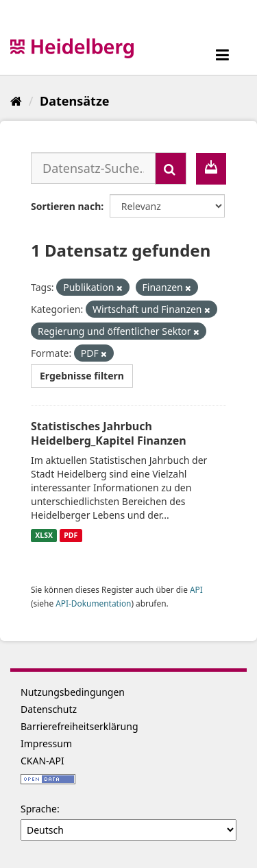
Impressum (46, 743)
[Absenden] (171, 168)
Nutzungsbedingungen (73, 692)
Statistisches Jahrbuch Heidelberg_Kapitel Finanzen (109, 433)
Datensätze (74, 101)
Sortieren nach (66, 206)
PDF (71, 535)
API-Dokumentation (93, 603)
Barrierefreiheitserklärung (79, 726)
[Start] (16, 101)
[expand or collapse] (222, 55)
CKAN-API (42, 761)
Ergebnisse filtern (82, 376)
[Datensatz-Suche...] (93, 168)
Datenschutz (49, 709)
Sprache (39, 809)
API (196, 589)
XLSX (44, 535)
